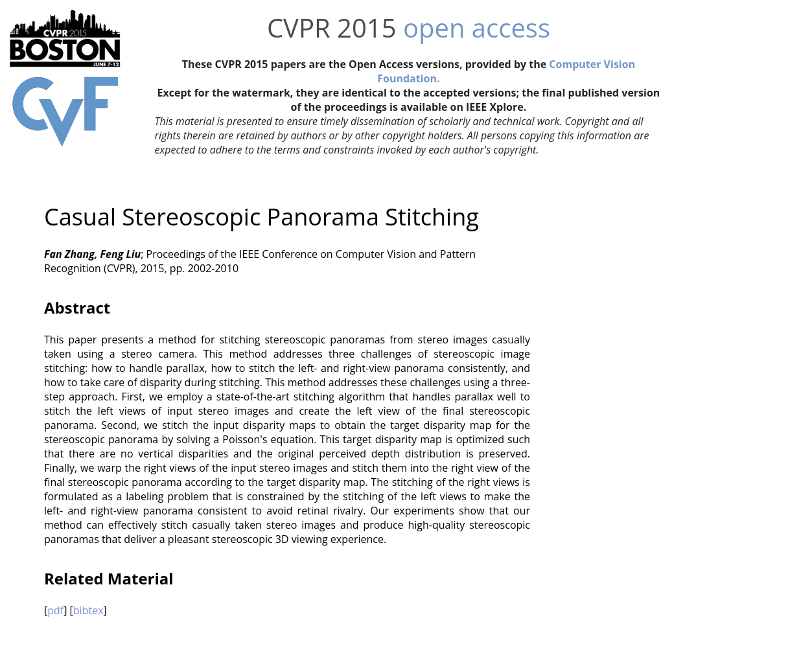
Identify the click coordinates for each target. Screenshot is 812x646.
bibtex (88, 610)
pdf (55, 610)
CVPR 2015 (332, 28)
